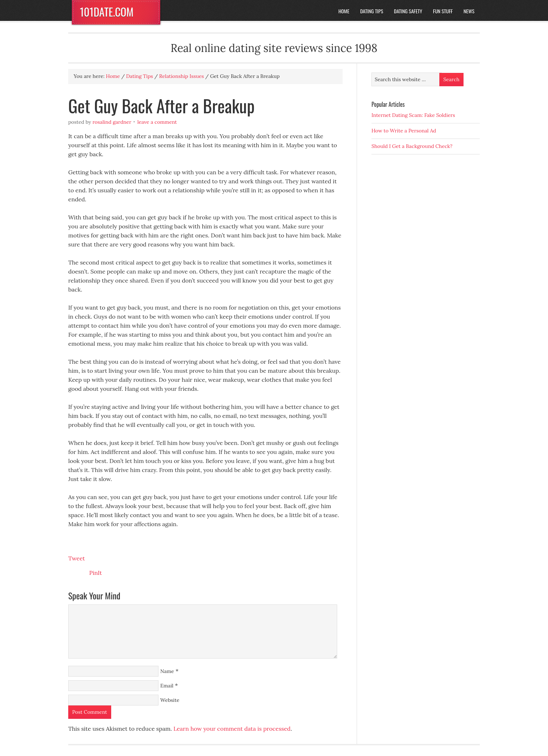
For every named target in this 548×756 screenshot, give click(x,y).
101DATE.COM (107, 12)
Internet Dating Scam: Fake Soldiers (413, 115)
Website (170, 700)
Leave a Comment (157, 122)
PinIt (95, 573)
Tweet (77, 558)
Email (167, 686)
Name (167, 671)
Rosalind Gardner (112, 122)
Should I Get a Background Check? (412, 146)
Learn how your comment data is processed (232, 729)
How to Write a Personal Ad (404, 131)
